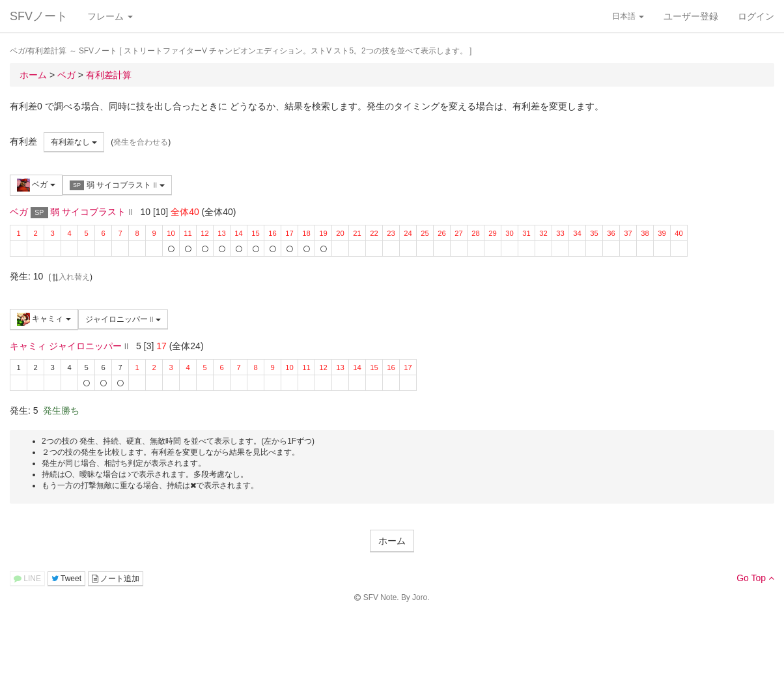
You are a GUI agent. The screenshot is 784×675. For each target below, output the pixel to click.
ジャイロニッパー (123, 319)
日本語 (628, 16)
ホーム (392, 541)
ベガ (36, 185)
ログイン (756, 16)
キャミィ (44, 319)
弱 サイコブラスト (117, 185)
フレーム (110, 16)
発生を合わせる (141, 142)
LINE (27, 579)
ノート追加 (116, 579)
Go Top (755, 578)
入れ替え (70, 277)
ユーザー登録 (691, 16)
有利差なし (74, 142)
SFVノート (39, 16)
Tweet (66, 579)
